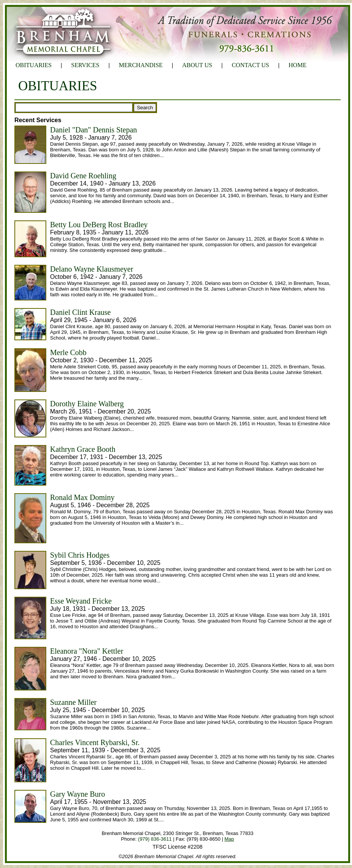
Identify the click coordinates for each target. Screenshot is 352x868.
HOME (298, 65)
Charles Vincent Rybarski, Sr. (95, 742)
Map (229, 839)
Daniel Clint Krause (80, 312)
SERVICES (85, 65)
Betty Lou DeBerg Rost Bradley (99, 225)
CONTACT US (250, 65)
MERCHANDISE (141, 65)
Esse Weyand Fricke (81, 601)
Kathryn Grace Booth (83, 449)
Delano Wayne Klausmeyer (92, 269)
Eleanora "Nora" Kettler (87, 651)
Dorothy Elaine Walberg (87, 404)
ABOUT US (197, 65)
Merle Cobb (68, 352)
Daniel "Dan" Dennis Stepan (93, 130)
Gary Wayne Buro (78, 794)
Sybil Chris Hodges (80, 555)
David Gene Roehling (83, 176)
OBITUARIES (34, 65)
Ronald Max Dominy (82, 497)
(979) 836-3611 (155, 839)
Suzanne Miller (73, 702)
